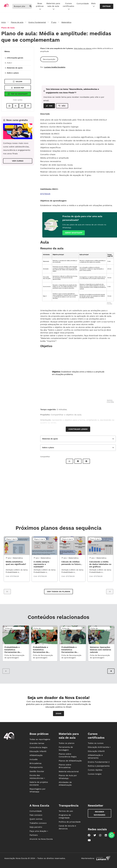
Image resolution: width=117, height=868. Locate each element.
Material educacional (69, 771)
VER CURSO (18, 161)
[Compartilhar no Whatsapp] (16, 106)
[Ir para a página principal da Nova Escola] (6, 7)
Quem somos (36, 819)
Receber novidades (100, 813)
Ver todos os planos (58, 592)
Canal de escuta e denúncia (67, 827)
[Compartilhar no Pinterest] (28, 106)
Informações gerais (15, 58)
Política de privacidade (70, 822)
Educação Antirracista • (99, 747)
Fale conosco (36, 815)
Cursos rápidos (95, 770)
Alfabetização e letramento (95, 757)
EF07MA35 (45, 194)
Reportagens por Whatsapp (37, 790)
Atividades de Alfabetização (65, 784)
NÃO (62, 106)
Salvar (18, 82)
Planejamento (36, 767)
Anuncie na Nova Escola (41, 839)
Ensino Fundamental (37, 22)
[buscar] (31, 6)
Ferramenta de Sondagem (66, 748)
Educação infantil (38, 751)
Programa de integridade (65, 816)
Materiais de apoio (15, 68)
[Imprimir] (9, 106)
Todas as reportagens (40, 739)
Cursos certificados (68, 6)
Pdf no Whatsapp (18, 94)
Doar (58, 713)
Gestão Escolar (37, 771)
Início (3, 22)
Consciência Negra (38, 747)
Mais (93, 5)
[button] (111, 671)
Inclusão (34, 759)
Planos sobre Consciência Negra (68, 755)
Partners (34, 835)
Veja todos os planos (83, 48)
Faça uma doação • (39, 831)
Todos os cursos (96, 743)
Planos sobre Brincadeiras (65, 766)
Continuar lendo (78, 429)
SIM (49, 106)
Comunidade (83, 4)
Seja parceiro (36, 827)
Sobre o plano (13, 73)
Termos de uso (66, 811)
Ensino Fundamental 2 (99, 762)
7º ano (54, 22)
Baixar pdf (18, 88)
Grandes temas (37, 743)
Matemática (66, 22)
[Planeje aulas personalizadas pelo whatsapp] (112, 835)
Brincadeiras (35, 763)
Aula (9, 63)
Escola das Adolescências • (37, 777)
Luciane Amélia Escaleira (55, 67)
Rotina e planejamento (99, 766)
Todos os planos (66, 743)
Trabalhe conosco (38, 823)
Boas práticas (40, 6)
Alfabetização (36, 755)
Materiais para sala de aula (53, 6)
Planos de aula (17, 22)
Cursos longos (95, 774)
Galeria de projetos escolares (39, 783)
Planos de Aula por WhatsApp (68, 777)
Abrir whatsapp (74, 233)
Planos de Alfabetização (70, 761)
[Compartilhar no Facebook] (22, 106)
